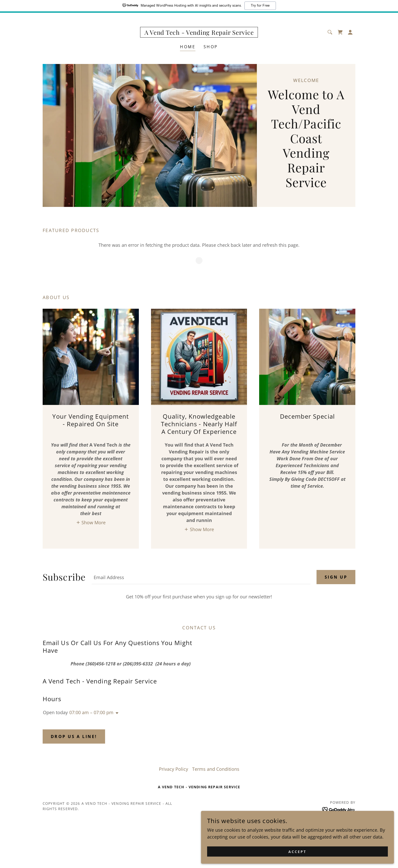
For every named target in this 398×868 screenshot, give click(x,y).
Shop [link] (211, 47)
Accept (341, 850)
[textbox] (201, 577)
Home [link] (188, 47)
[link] (199, 33)
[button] (350, 32)
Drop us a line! (74, 736)
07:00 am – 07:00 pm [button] (91, 712)
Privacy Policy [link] (173, 769)
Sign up (336, 577)
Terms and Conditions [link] (216, 769)
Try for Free (260, 6)
